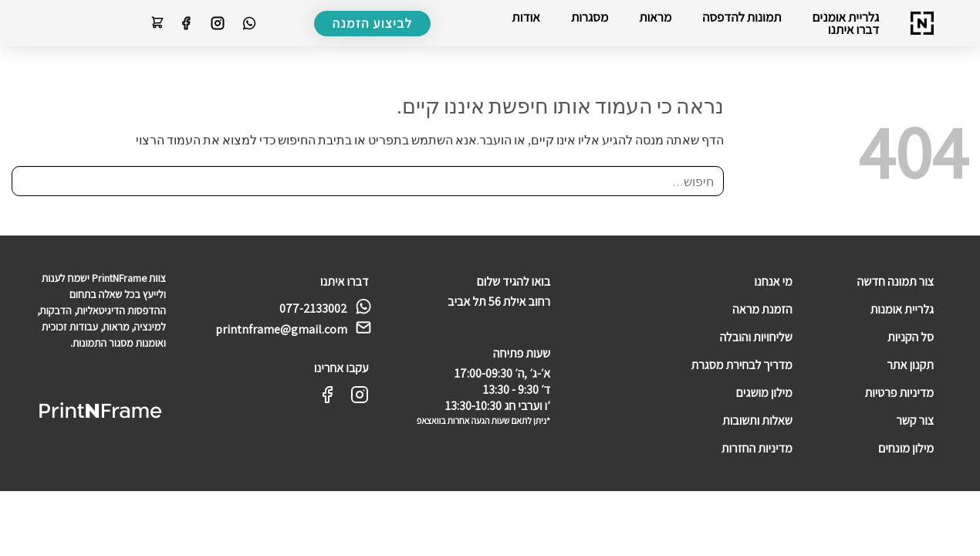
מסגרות (590, 17)
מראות (655, 17)
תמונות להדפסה (742, 17)
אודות (526, 17)
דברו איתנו (854, 29)
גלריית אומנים (846, 17)
